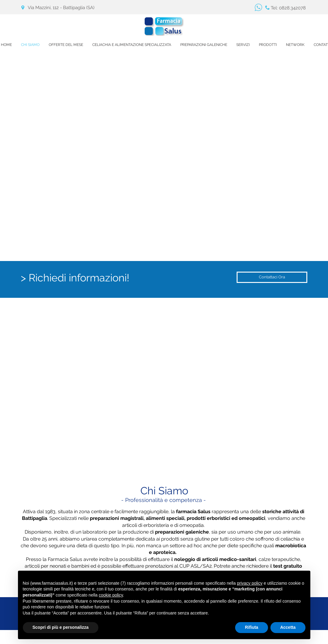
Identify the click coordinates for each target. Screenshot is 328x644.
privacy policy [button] (250, 583)
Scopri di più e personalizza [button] (61, 627)
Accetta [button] (288, 627)
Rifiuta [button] (252, 627)
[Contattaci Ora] (272, 277)
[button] (243, 45)
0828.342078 (292, 8)
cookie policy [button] (111, 595)
